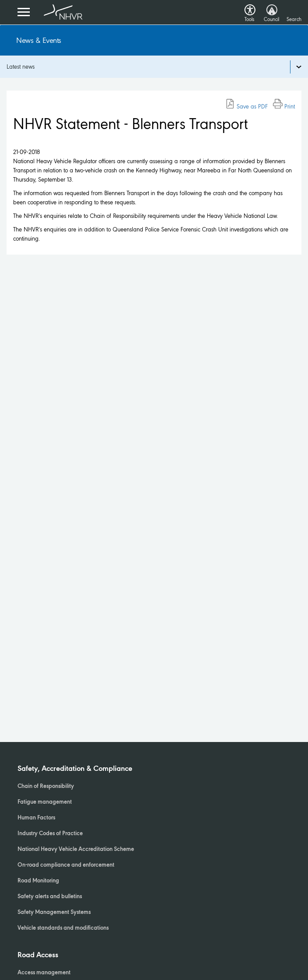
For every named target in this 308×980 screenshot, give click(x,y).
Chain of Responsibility (46, 787)
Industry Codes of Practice (50, 834)
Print (284, 107)
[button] (250, 8)
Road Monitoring (38, 881)
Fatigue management (45, 802)
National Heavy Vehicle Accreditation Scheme (76, 850)
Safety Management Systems (54, 913)
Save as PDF (246, 107)
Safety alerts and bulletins (50, 897)
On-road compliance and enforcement (66, 865)
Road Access (38, 955)
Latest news (21, 67)
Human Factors (36, 818)
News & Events (39, 40)
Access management (44, 973)
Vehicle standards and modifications (63, 928)
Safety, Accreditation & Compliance (75, 769)
